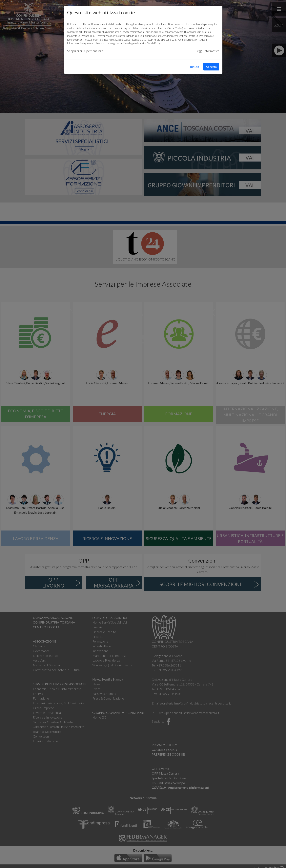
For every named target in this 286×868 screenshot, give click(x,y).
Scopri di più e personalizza (85, 51)
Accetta (211, 67)
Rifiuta (194, 67)
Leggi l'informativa (207, 51)
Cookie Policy (153, 43)
